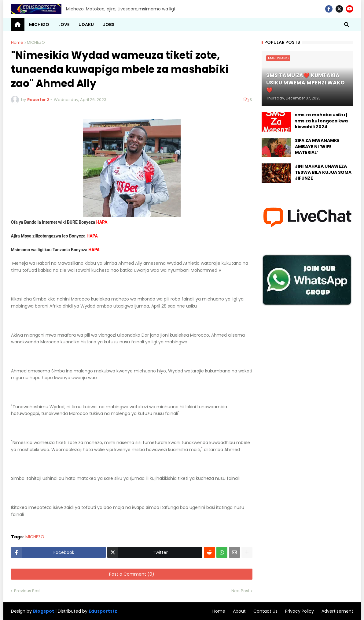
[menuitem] (18, 24)
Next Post (240, 591)
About (239, 611)
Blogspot (44, 611)
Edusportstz (103, 611)
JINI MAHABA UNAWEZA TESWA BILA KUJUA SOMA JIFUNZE (323, 172)
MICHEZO (36, 42)
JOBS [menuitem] (109, 24)
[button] (347, 24)
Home (17, 42)
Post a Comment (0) (132, 574)
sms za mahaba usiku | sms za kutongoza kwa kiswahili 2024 (321, 121)
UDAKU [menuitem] (86, 24)
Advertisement (337, 611)
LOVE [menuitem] (64, 24)
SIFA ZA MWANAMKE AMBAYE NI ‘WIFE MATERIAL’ (317, 147)
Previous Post (27, 591)
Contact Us (265, 611)
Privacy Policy (300, 611)
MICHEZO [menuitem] (39, 24)
